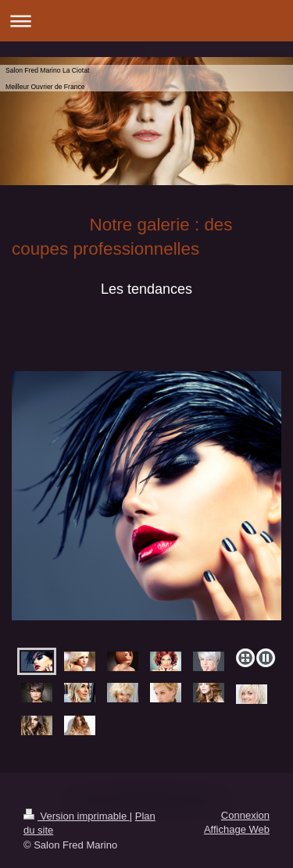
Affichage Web (237, 829)
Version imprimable (77, 816)
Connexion (245, 815)
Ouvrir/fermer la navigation (146, 21)
